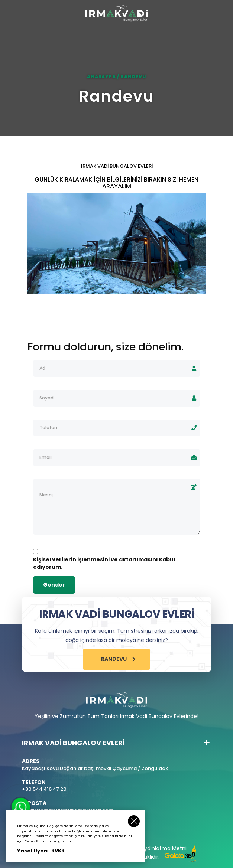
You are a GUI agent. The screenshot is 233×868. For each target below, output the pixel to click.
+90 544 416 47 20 (44, 789)
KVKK (58, 851)
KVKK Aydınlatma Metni (157, 848)
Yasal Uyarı (32, 851)
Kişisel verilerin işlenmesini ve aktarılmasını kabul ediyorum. (104, 563)
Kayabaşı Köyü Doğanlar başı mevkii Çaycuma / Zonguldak (95, 769)
